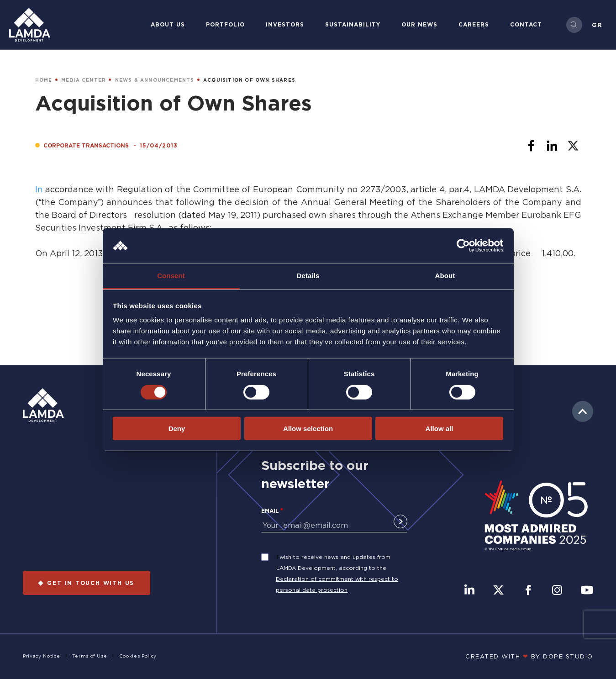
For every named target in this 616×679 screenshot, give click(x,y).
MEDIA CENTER (84, 80)
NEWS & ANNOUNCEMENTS (155, 80)
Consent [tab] (171, 276)
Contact (526, 24)
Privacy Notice (41, 656)
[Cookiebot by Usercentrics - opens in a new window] (463, 246)
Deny (177, 429)
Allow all (440, 429)
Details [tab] (308, 276)
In (40, 189)
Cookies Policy (138, 656)
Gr (597, 25)
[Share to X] (573, 146)
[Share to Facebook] (531, 146)
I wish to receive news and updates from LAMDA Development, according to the (333, 562)
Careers (474, 24)
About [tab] (445, 276)
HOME (44, 80)
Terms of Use (90, 656)
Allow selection (308, 429)
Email (270, 511)
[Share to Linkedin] (552, 146)
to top (583, 411)
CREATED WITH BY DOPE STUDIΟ (529, 656)
